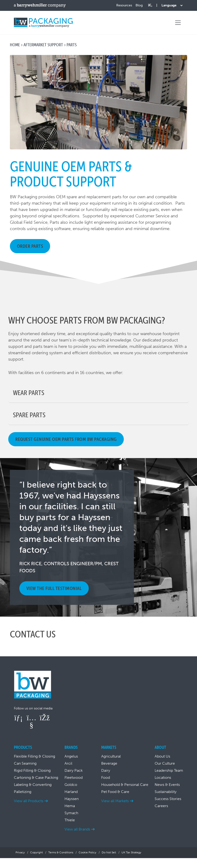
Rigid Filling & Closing (32, 770)
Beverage (109, 763)
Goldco (71, 785)
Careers (161, 806)
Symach (71, 813)
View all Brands (77, 829)
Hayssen (72, 799)
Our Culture (165, 763)
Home (15, 45)
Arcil (68, 763)
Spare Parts (29, 415)
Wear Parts (29, 393)
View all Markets (115, 801)
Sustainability (166, 792)
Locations (163, 777)
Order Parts (30, 246)
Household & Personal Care (125, 785)
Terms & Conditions (61, 852)
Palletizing (23, 792)
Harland (71, 792)
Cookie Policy (87, 852)
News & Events (167, 785)
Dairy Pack (74, 770)
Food (106, 777)
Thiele (70, 820)
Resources (124, 5)
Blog (139, 5)
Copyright (36, 852)
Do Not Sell (109, 852)
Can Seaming (25, 763)
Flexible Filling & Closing (34, 756)
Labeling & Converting (33, 785)
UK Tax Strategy (131, 852)
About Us (162, 756)
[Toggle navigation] (178, 23)
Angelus (71, 756)
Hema (70, 806)
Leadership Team (169, 770)
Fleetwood (74, 777)
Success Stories (168, 799)
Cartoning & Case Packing (36, 777)
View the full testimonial (54, 588)
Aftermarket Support (43, 45)
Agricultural (111, 756)
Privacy (20, 852)
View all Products (29, 801)
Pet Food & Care (115, 792)
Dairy (106, 770)
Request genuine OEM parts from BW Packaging (66, 439)
